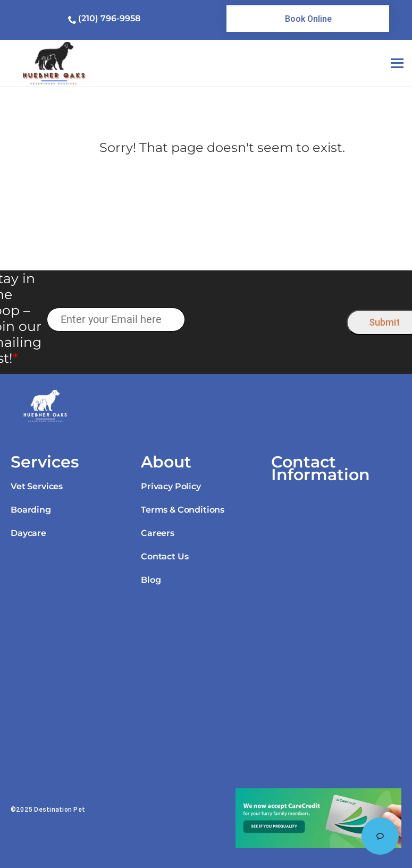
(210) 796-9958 (109, 18)
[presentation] (266, 320)
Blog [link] (151, 580)
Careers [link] (158, 533)
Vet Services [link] (37, 486)
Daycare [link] (28, 533)
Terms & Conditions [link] (183, 510)
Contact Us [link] (165, 556)
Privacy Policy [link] (171, 486)
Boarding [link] (31, 510)
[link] (308, 19)
